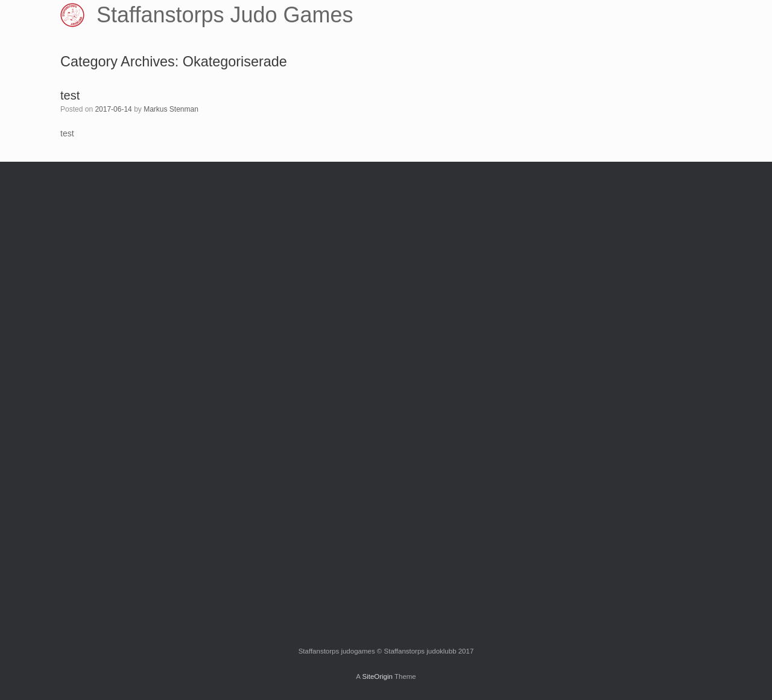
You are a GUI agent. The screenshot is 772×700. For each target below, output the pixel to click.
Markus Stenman (171, 109)
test (70, 95)
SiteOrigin (377, 676)
